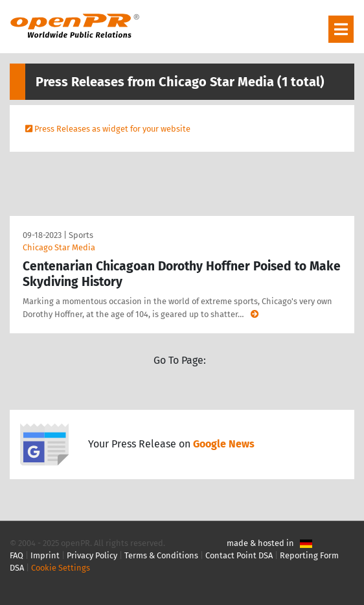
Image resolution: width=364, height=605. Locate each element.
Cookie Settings (61, 568)
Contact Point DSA (239, 555)
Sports (81, 235)
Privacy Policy (92, 555)
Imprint (45, 555)
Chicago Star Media (59, 247)
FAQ (17, 555)
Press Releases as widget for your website (112, 129)
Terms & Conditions (161, 555)
